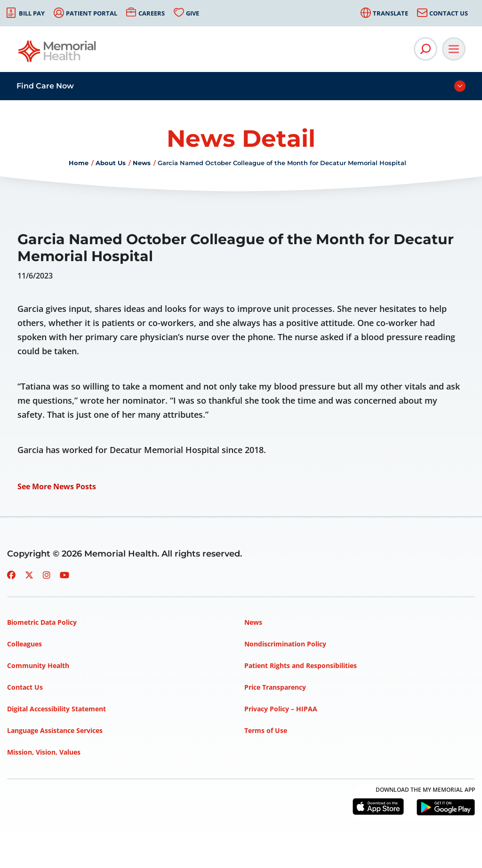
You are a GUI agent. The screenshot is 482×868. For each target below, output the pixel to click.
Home (79, 163)
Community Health (38, 665)
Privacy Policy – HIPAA (281, 709)
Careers (152, 13)
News (142, 163)
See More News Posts (57, 486)
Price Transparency (275, 687)
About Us (111, 163)
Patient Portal (92, 13)
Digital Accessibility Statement (56, 709)
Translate (390, 13)
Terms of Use (266, 730)
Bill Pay (32, 13)
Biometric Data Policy (42, 622)
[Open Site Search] (426, 49)
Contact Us (449, 13)
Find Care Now (45, 86)
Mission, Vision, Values (44, 752)
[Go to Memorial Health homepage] (58, 54)
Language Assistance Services (55, 730)
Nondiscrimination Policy (285, 644)
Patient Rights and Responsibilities (301, 665)
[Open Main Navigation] (454, 49)
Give (193, 13)
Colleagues (24, 644)
